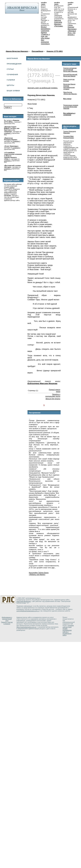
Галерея (11, 80)
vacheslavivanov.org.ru (71, 159)
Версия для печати (53, 399)
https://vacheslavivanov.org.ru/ (26, 627)
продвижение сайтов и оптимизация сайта (67, 633)
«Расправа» (59, 26)
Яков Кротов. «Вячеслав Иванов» (70, 93)
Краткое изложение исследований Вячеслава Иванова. (70, 70)
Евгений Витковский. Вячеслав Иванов (70, 75)
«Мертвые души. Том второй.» (72, 33)
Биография (12, 58)
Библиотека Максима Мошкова (42, 383)
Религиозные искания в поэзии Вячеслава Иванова (71, 107)
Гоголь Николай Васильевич (72, 27)
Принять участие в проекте (7, 623)
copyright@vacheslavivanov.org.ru (28, 611)
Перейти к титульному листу (53, 395)
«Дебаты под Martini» (37, 575)
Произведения (14, 64)
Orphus (12, 187)
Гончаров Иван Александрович (69, 137)
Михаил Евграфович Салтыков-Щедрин (46, 30)
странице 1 (8, 133)
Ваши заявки (13, 91)
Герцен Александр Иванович (70, 132)
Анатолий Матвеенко (24, 601)
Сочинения (12, 75)
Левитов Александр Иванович (58, 22)
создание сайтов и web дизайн (68, 627)
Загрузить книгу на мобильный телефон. (43, 88)
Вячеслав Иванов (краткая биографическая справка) (69, 87)
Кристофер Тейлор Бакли (39, 573)
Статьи (10, 69)
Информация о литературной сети (7, 619)
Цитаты (10, 85)
